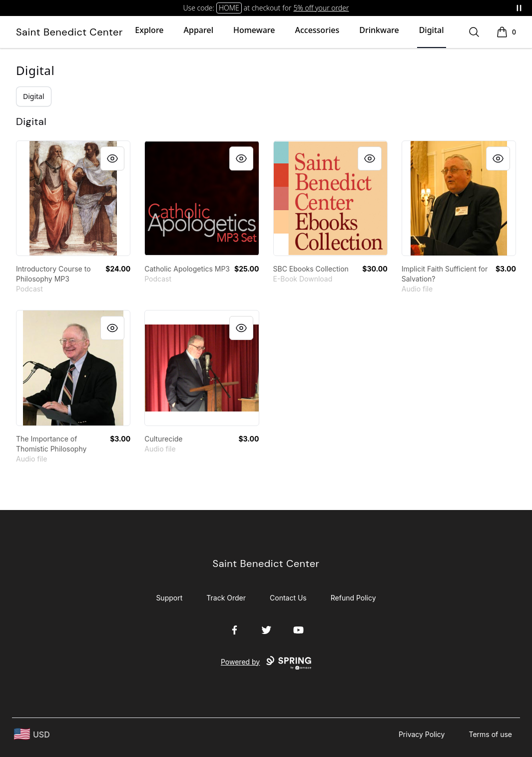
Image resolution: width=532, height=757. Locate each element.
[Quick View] (112, 158)
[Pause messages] (519, 8)
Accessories (317, 30)
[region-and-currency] (32, 734)
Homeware (254, 30)
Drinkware (379, 30)
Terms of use (490, 734)
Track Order (226, 598)
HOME (229, 8)
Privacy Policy (422, 734)
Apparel (199, 30)
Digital (432, 30)
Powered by (266, 663)
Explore (149, 30)
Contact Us (288, 598)
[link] (73, 198)
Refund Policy (353, 598)
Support (169, 598)
